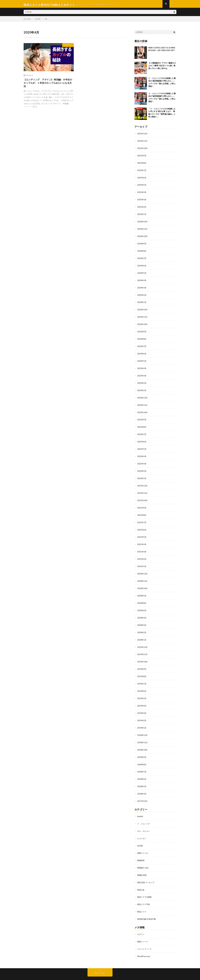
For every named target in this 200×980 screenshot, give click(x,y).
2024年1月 (142, 301)
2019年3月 (142, 705)
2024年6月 (142, 265)
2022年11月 (142, 402)
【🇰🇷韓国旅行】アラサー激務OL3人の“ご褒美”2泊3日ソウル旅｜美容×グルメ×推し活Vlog (162, 68)
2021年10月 (142, 496)
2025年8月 (142, 164)
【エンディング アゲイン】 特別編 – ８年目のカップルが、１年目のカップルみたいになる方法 (48, 85)
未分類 (140, 835)
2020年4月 (142, 611)
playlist (68, 47)
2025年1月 (142, 215)
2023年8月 (142, 337)
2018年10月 (142, 741)
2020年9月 (142, 589)
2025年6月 (142, 179)
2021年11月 (142, 489)
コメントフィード (145, 937)
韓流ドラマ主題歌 (145, 886)
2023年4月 (142, 366)
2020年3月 (142, 618)
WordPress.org (144, 944)
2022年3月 (142, 460)
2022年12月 (142, 395)
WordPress (93, 974)
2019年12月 (142, 640)
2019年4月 (142, 698)
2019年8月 (142, 669)
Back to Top (100, 961)
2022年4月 (142, 453)
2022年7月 (142, 431)
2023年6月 (142, 352)
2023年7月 (142, 344)
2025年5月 (142, 186)
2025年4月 (142, 193)
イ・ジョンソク (144, 814)
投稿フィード (143, 929)
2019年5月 (142, 690)
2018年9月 (142, 748)
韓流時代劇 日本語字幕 (147, 907)
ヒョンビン (142, 828)
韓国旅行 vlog (143, 857)
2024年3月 (142, 287)
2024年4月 (142, 280)
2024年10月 (142, 236)
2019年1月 (142, 719)
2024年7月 (142, 258)
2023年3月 (142, 373)
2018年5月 (142, 777)
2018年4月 (142, 784)
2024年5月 (142, 272)
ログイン (141, 922)
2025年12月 (142, 135)
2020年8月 (142, 597)
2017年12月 (142, 791)
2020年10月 (142, 582)
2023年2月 (142, 380)
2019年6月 (142, 683)
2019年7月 (142, 676)
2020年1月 (142, 633)
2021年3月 (142, 546)
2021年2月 (142, 553)
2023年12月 (142, 308)
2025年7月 (142, 171)
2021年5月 (142, 532)
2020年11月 (142, 575)
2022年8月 (142, 424)
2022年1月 (142, 474)
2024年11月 (142, 229)
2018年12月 (142, 726)
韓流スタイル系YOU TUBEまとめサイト (57, 970)
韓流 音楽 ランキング (146, 871)
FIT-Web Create (68, 974)
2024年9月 (142, 244)
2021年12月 (142, 481)
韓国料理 (141, 850)
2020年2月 (142, 625)
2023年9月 (142, 330)
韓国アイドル (143, 842)
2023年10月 (142, 323)
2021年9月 (142, 503)
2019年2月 (142, 712)
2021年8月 (142, 510)
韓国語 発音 (142, 864)
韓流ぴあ (141, 878)
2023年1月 (142, 388)
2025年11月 (142, 143)
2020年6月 (142, 604)
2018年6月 (142, 770)
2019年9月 (142, 661)
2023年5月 (142, 359)
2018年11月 (142, 734)
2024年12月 (142, 222)
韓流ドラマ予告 (144, 893)
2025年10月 (142, 150)
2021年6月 (142, 525)
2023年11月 (142, 316)
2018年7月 (142, 762)
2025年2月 (142, 208)
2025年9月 (142, 157)
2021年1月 (142, 561)
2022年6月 (142, 438)
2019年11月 (142, 647)
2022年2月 (142, 467)
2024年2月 (142, 294)
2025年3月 (142, 200)
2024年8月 (142, 251)
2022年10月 (142, 409)
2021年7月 (142, 517)
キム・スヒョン (144, 821)
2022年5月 (142, 445)
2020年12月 (142, 568)
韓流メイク (142, 900)
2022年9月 (142, 416)
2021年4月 (142, 539)
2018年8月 (142, 755)
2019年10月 (142, 654)
